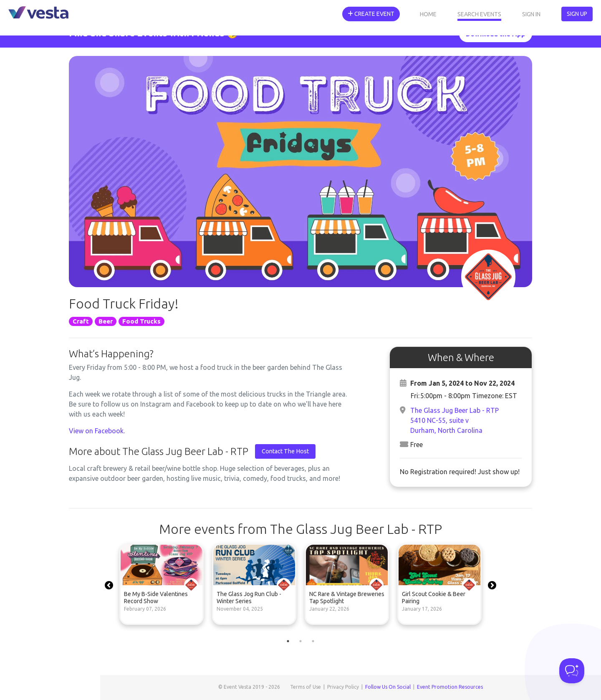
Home (428, 14)
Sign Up (577, 14)
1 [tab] (288, 641)
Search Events (479, 14)
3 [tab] (313, 641)
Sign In (531, 14)
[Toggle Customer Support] (572, 671)
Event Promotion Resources (450, 687)
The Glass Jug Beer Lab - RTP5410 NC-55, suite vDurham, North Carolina (455, 420)
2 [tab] (300, 641)
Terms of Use (306, 687)
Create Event (371, 14)
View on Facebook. (97, 431)
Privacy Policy (343, 687)
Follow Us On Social (388, 687)
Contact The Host (285, 451)
